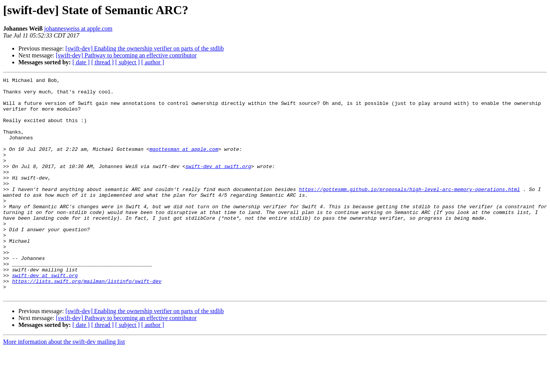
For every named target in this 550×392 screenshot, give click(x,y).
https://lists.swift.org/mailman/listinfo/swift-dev (87, 322)
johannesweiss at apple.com (78, 29)
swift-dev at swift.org (218, 185)
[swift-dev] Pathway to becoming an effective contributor (126, 55)
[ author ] (153, 62)
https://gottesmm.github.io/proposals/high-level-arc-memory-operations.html (409, 212)
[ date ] (81, 62)
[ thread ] (102, 62)
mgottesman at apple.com (184, 164)
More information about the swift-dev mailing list (64, 385)
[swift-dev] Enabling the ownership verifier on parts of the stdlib (145, 48)
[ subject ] (128, 62)
